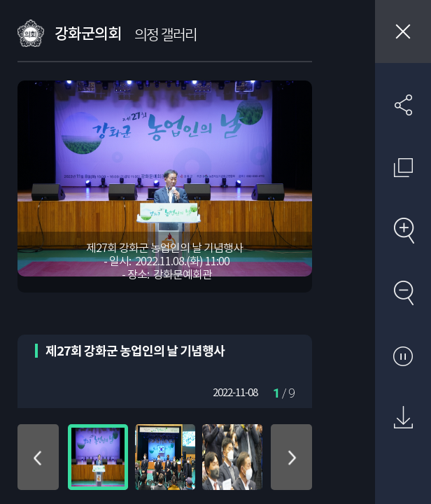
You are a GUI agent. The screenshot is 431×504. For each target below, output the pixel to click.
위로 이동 (38, 457)
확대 (403, 230)
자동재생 (403, 356)
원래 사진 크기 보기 (403, 167)
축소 (403, 293)
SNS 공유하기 (403, 105)
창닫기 (403, 31)
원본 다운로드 (403, 418)
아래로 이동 (291, 457)
